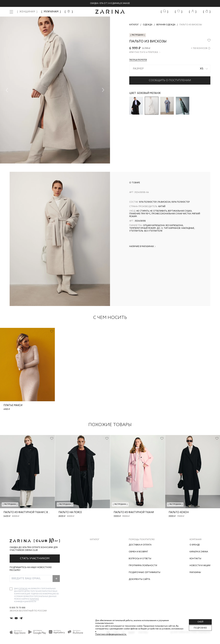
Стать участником (35, 558)
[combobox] (170, 69)
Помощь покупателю (142, 540)
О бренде (195, 545)
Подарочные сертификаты (145, 572)
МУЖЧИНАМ (51, 12)
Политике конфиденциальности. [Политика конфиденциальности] (111, 634)
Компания (196, 540)
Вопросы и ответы (140, 559)
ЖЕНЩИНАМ (27, 12)
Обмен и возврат (138, 552)
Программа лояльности (143, 566)
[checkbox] (11, 589)
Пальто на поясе (70, 512)
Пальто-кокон (179, 512)
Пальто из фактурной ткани (134, 512)
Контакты (195, 559)
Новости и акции (200, 566)
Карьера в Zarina (199, 552)
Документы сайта (139, 579)
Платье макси (13, 405)
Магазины (195, 572)
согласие (23, 589)
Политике (34, 599)
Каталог (95, 540)
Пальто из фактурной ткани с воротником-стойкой (41, 512)
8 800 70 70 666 (17, 608)
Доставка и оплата (140, 545)
